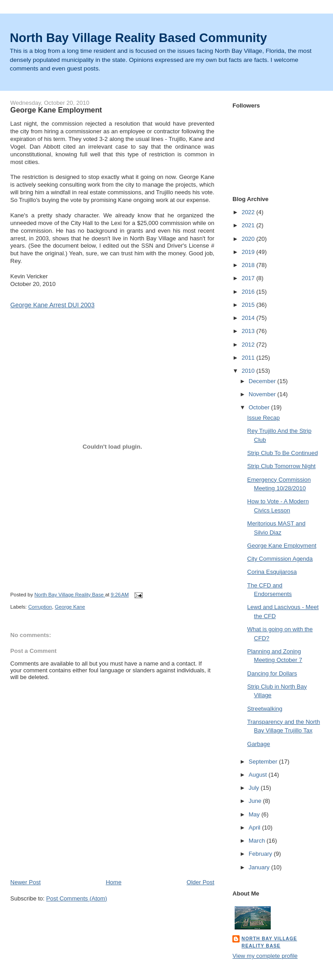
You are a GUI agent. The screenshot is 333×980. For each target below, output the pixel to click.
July (255, 788)
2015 (249, 305)
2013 (249, 331)
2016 (249, 292)
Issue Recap (264, 418)
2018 (249, 265)
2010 (249, 371)
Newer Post (25, 882)
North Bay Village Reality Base (269, 942)
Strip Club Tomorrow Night (281, 466)
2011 (249, 358)
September (264, 762)
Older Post (201, 882)
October (260, 407)
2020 (249, 239)
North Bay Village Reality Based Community (139, 38)
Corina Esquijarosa (272, 572)
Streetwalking (265, 709)
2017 (249, 278)
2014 (249, 318)
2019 (249, 252)
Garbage (259, 744)
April (255, 828)
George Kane (70, 607)
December (263, 381)
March (258, 841)
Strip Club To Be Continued (283, 453)
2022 (249, 212)
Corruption (40, 607)
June (256, 801)
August (259, 775)
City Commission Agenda (280, 559)
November (263, 394)
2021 (249, 225)
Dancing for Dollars (272, 673)
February (261, 854)
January (260, 867)
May (255, 814)
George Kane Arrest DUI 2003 (53, 305)
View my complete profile (265, 956)
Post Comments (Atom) (76, 898)
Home (113, 882)
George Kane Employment (282, 546)
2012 (249, 345)
